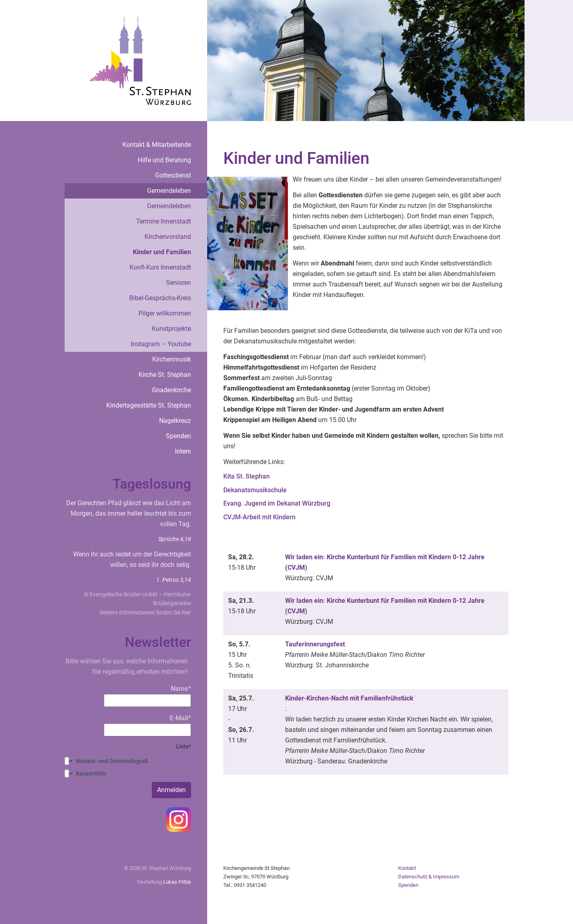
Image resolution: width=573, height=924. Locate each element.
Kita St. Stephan (247, 476)
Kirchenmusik (172, 359)
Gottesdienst (173, 175)
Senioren (178, 283)
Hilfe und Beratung (164, 160)
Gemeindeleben (169, 191)
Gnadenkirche (171, 390)
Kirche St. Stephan (165, 375)
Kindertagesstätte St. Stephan (149, 405)
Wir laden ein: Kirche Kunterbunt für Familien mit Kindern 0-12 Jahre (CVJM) (385, 562)
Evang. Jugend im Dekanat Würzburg (277, 503)
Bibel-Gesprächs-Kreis (160, 298)
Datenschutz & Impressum (429, 877)
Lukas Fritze (177, 882)
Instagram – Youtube (161, 344)
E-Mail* (147, 725)
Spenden (178, 436)
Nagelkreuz (175, 421)
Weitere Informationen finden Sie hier (145, 613)
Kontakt (407, 868)
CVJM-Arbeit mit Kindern (259, 517)
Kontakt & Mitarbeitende (157, 145)
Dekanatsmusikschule (255, 490)
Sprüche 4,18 (175, 539)
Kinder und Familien (162, 252)
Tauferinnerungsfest (315, 644)
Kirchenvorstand (168, 237)
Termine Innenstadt (164, 221)
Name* (147, 696)
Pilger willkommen (165, 313)
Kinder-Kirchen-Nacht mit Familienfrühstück (349, 698)
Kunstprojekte (171, 329)
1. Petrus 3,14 (174, 580)
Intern (183, 451)
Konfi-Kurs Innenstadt (160, 267)
